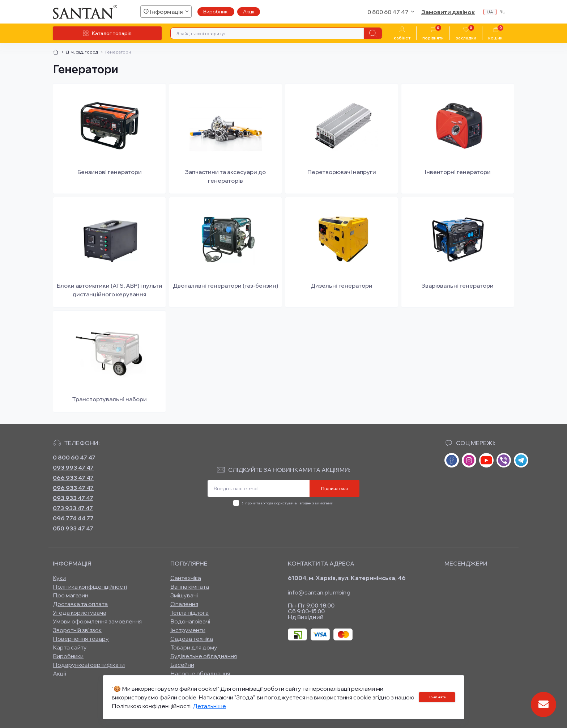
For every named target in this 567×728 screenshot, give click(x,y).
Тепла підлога (189, 613)
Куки (59, 578)
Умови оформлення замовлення (97, 621)
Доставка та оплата (80, 604)
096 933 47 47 (73, 488)
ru (502, 12)
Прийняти (437, 697)
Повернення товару (81, 639)
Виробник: (216, 12)
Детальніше (209, 706)
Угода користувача (280, 503)
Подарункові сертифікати (89, 665)
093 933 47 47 (73, 498)
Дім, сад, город (82, 52)
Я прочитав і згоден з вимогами (288, 503)
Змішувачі (184, 595)
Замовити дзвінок (448, 12)
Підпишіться (334, 488)
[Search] (373, 33)
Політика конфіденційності (90, 587)
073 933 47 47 (73, 508)
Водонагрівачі (190, 621)
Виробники (68, 656)
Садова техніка (192, 639)
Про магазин (71, 595)
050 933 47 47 (73, 528)
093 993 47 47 (73, 467)
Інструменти (188, 630)
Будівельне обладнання (204, 656)
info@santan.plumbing (319, 592)
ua (490, 12)
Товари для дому (194, 647)
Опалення (184, 604)
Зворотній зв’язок (77, 630)
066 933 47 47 (73, 478)
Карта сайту (70, 647)
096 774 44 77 (73, 518)
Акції (249, 12)
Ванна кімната (190, 587)
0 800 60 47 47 (74, 457)
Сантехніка (186, 578)
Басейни (182, 665)
